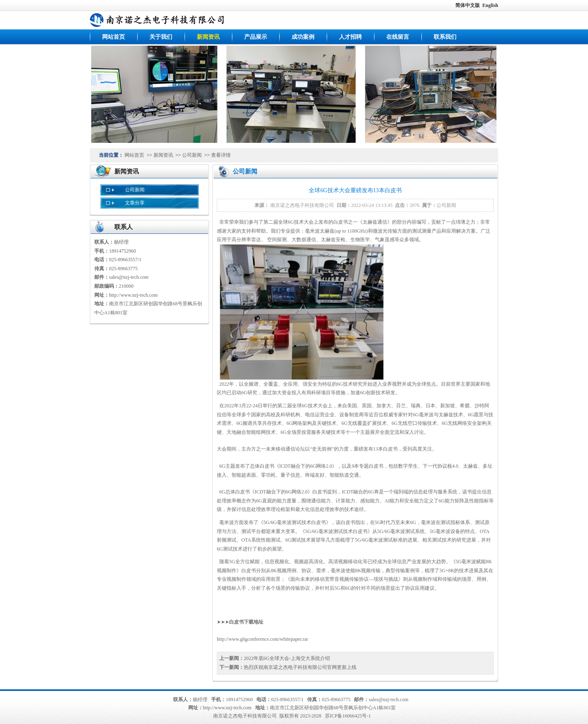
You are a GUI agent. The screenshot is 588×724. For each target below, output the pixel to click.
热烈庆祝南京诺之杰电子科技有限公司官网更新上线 (300, 667)
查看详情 (221, 155)
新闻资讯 (208, 37)
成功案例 (303, 37)
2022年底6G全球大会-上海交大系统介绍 (287, 658)
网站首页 (114, 37)
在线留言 (398, 37)
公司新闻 (192, 155)
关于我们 (161, 37)
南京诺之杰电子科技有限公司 (302, 205)
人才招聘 (350, 37)
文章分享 (135, 203)
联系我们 (445, 37)
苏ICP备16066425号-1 (348, 716)
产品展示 (256, 37)
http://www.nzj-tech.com (133, 295)
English (490, 5)
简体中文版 (468, 5)
